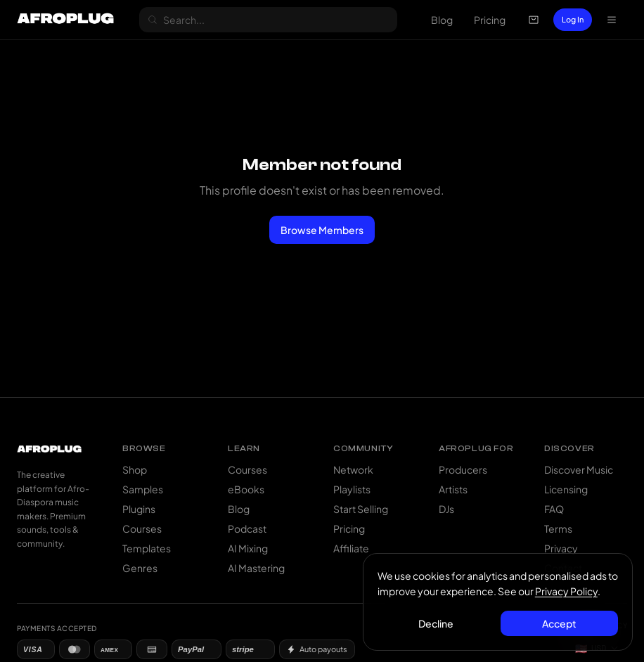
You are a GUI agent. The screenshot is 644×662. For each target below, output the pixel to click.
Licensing (566, 489)
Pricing (490, 20)
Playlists (352, 489)
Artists (453, 489)
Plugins (139, 509)
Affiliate (351, 548)
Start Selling (361, 509)
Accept (559, 623)
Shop (135, 469)
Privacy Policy (566, 591)
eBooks (246, 489)
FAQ (554, 509)
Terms (558, 528)
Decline (437, 623)
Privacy (561, 548)
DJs (446, 509)
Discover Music (579, 469)
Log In (573, 19)
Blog (442, 20)
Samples (143, 489)
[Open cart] (534, 20)
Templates (147, 548)
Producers (463, 469)
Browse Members (322, 230)
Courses (142, 528)
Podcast (247, 528)
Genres (140, 568)
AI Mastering (256, 568)
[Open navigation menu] (612, 20)
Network (353, 469)
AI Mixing (248, 548)
